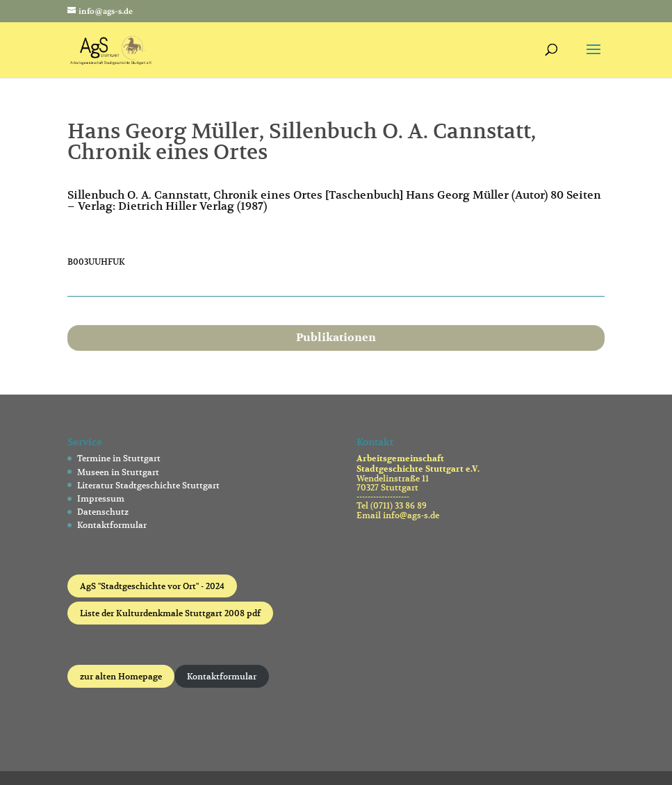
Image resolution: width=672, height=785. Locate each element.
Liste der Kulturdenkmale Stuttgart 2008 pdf (170, 613)
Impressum (101, 498)
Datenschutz (103, 512)
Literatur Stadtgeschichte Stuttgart (148, 485)
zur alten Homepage (121, 676)
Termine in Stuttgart (119, 458)
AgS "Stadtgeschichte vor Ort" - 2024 (152, 586)
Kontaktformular (112, 525)
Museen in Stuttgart (118, 472)
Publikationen (336, 338)
